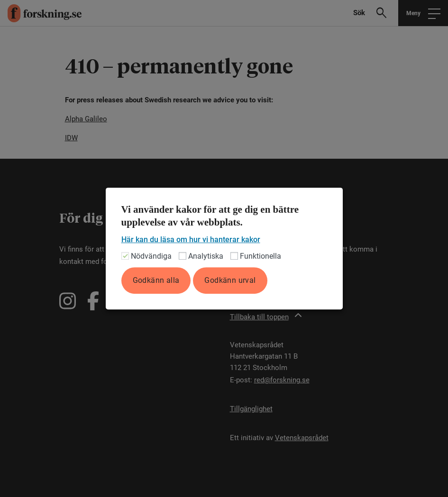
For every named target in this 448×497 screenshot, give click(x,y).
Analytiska (206, 256)
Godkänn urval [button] (230, 280)
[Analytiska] (183, 256)
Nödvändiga (151, 256)
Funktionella (261, 256)
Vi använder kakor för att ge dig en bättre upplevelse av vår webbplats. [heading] (210, 216)
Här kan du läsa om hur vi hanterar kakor (191, 240)
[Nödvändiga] (125, 256)
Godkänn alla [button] (156, 280)
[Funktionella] (234, 256)
